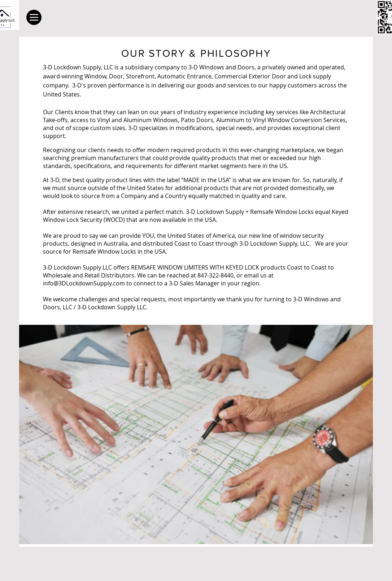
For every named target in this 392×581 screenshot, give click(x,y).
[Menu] (34, 17)
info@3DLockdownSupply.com (84, 283)
